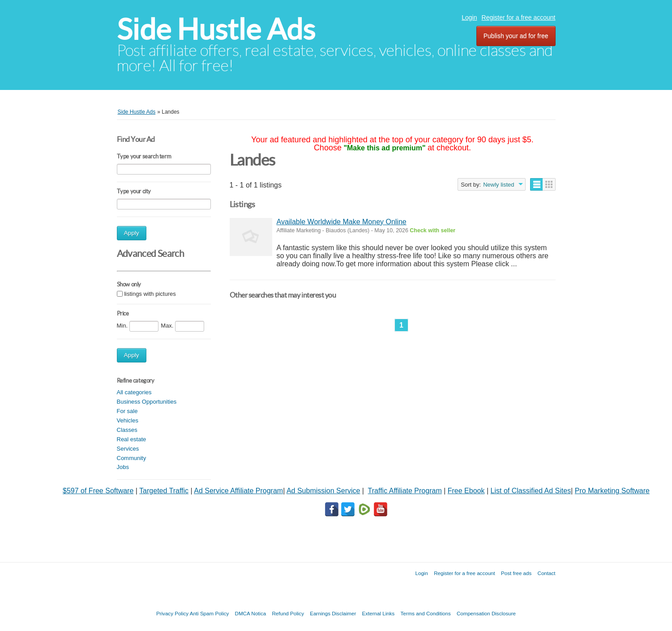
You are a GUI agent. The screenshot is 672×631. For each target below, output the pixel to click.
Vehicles (128, 420)
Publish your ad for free (516, 36)
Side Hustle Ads (216, 29)
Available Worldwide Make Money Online (342, 222)
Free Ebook (466, 491)
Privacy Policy (172, 613)
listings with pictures (150, 294)
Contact (547, 573)
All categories (134, 392)
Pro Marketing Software (612, 491)
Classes (127, 430)
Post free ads (516, 573)
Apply (132, 233)
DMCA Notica (251, 613)
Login (469, 17)
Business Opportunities (147, 402)
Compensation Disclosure (486, 613)
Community (132, 458)
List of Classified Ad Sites (531, 491)
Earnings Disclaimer (333, 613)
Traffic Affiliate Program (405, 491)
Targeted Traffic (164, 491)
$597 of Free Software (98, 491)
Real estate (132, 439)
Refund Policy (288, 613)
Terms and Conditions (426, 613)
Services (128, 449)
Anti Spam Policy (210, 613)
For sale (127, 411)
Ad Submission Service (323, 491)
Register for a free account (519, 17)
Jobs (123, 467)
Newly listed (499, 185)
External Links (379, 613)
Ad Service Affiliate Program (238, 491)
